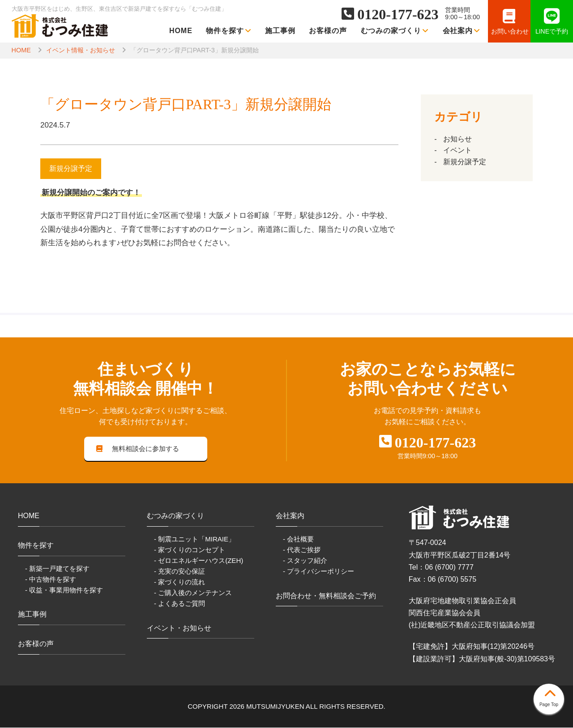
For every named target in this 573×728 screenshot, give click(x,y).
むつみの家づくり (395, 31)
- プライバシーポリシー (319, 572)
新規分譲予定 (465, 162)
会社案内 (462, 31)
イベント (458, 150)
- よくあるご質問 (180, 604)
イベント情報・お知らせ (81, 50)
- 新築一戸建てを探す (57, 569)
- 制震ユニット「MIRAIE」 (195, 539)
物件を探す (229, 31)
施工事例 (280, 31)
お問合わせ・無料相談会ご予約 (326, 596)
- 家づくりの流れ (180, 582)
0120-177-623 (398, 14)
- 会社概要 (298, 539)
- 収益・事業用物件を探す (64, 590)
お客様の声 (328, 31)
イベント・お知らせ (179, 628)
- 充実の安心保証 (180, 572)
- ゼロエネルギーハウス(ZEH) (199, 561)
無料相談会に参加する (138, 449)
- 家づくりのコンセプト (190, 550)
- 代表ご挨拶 (302, 550)
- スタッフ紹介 (305, 561)
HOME (181, 31)
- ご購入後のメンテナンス (193, 593)
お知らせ (458, 139)
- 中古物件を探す (51, 580)
